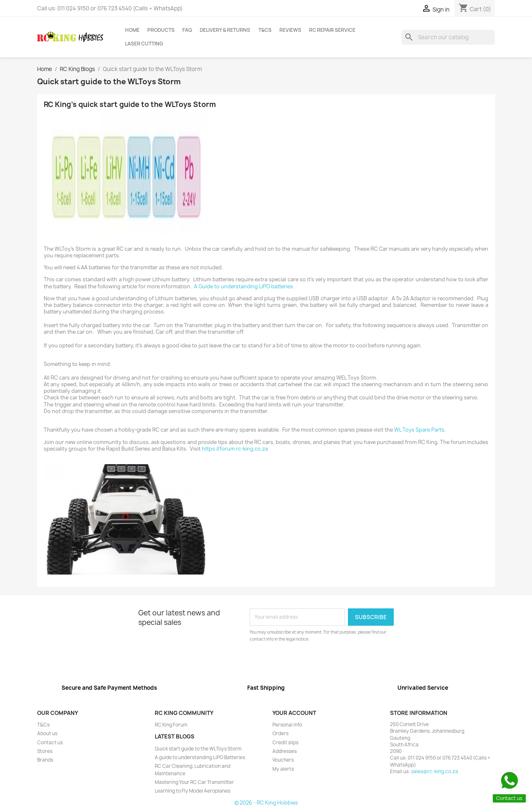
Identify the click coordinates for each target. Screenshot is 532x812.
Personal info (287, 725)
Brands (45, 760)
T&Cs (265, 30)
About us (47, 734)
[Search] (448, 37)
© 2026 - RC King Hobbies (266, 803)
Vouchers (283, 760)
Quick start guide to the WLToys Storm (198, 749)
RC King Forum (171, 725)
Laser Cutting (144, 44)
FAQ (187, 30)
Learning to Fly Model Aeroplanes (193, 791)
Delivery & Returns (225, 30)
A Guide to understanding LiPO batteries (244, 286)
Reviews (290, 30)
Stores (45, 751)
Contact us (50, 743)
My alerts (283, 769)
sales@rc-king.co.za (435, 772)
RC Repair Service (332, 30)
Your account (294, 713)
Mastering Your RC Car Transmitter (194, 782)
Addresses (285, 751)
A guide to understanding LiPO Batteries (200, 757)
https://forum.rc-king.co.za (235, 449)
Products (161, 30)
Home (132, 30)
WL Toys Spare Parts (419, 430)
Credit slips (285, 743)
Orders (280, 734)
